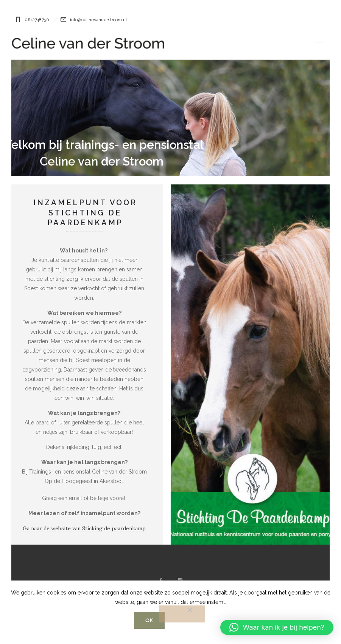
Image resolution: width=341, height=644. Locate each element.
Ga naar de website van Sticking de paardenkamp (82, 528)
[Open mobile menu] (322, 44)
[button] (277, 627)
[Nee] (182, 614)
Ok (149, 620)
